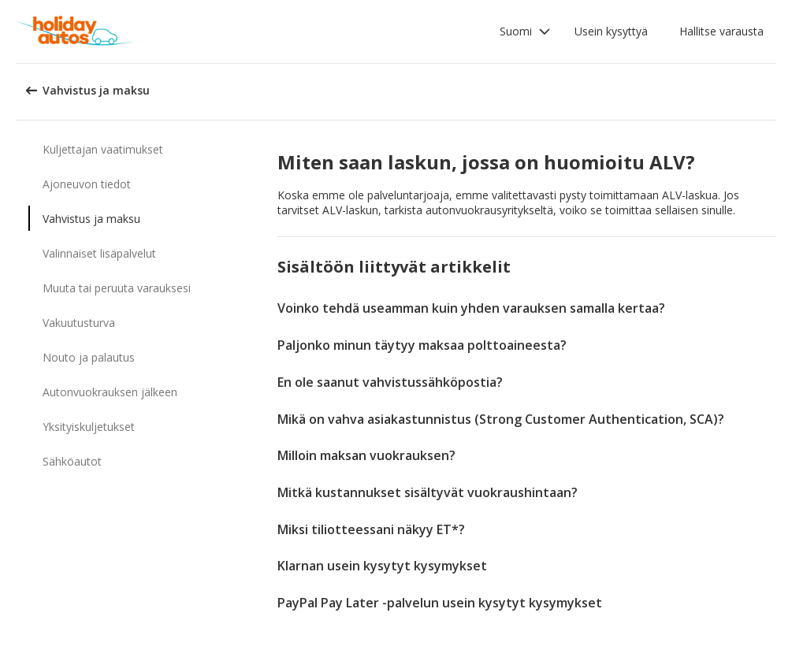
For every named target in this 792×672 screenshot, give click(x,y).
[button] (525, 32)
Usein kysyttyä (611, 31)
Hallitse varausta (721, 31)
